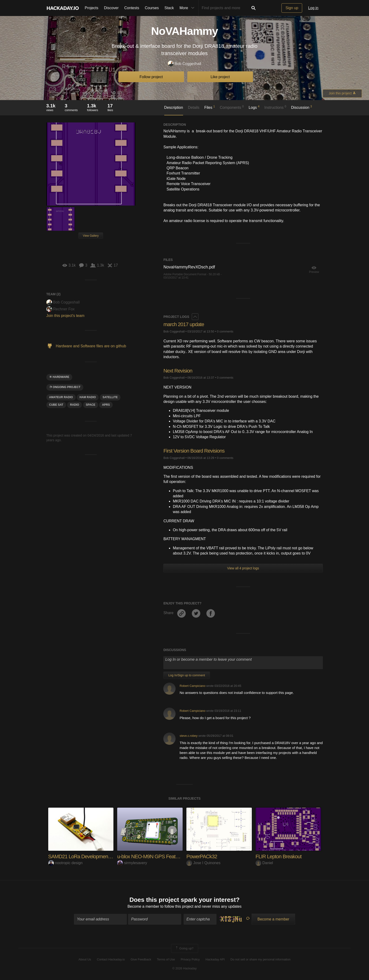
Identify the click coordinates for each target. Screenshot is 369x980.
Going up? (184, 948)
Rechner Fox (61, 309)
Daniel (264, 863)
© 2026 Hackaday (184, 968)
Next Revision (178, 371)
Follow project (151, 77)
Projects (92, 8)
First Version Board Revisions (194, 451)
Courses (152, 8)
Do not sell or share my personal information (260, 959)
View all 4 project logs (243, 568)
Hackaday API (215, 959)
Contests (132, 8)
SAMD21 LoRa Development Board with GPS (96, 856)
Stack (169, 8)
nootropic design (65, 863)
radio (74, 405)
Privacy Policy (190, 959)
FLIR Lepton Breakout (279, 856)
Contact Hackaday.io (111, 959)
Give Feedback (141, 959)
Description (174, 107)
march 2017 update (184, 324)
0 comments (225, 331)
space (91, 405)
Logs (254, 107)
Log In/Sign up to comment (187, 675)
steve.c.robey (189, 736)
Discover (111, 8)
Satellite (110, 397)
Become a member (143, 906)
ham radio (88, 397)
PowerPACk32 (202, 856)
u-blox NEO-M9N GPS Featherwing (154, 856)
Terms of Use (166, 959)
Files (210, 107)
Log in (313, 8)
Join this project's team (65, 316)
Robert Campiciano (193, 686)
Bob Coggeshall (184, 64)
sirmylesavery (132, 863)
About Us (85, 959)
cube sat (56, 405)
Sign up (292, 8)
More (188, 8)
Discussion (302, 107)
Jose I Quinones (203, 863)
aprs (106, 405)
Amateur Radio (61, 397)
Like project (220, 77)
